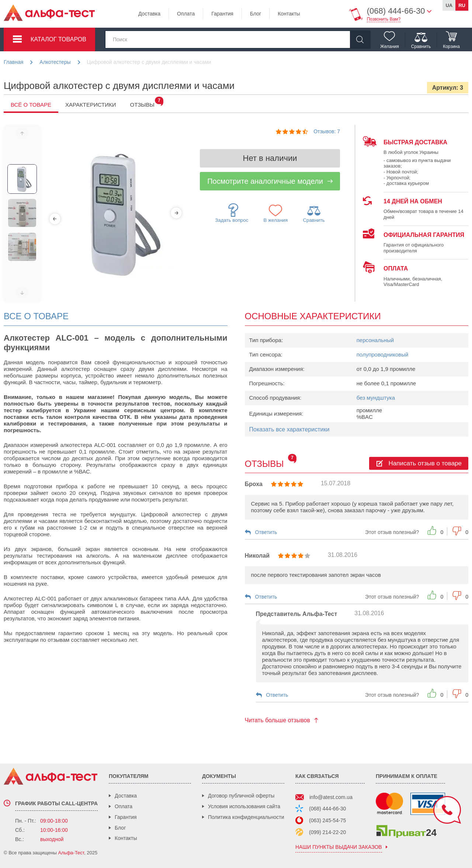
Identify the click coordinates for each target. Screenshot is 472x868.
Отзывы (146, 105)
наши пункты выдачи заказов (339, 847)
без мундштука (376, 398)
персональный (375, 340)
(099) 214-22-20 (327, 832)
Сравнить (314, 213)
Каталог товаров (58, 39)
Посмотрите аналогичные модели (265, 181)
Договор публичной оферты (241, 796)
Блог (256, 14)
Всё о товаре (31, 105)
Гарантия (222, 14)
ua (449, 5)
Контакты (289, 14)
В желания (276, 213)
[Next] (176, 213)
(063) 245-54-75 (327, 820)
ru (462, 5)
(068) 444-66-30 (327, 809)
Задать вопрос (232, 213)
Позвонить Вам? (384, 19)
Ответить (266, 532)
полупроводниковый (383, 354)
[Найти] (360, 39)
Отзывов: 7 (327, 131)
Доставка (149, 14)
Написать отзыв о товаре (425, 463)
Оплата (186, 14)
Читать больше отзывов (277, 720)
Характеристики (91, 105)
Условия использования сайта (244, 806)
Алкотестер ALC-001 (30, 598)
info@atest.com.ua (331, 797)
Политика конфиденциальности (246, 817)
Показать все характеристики (289, 429)
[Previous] (55, 219)
